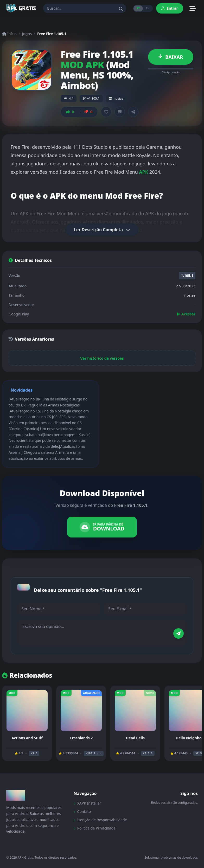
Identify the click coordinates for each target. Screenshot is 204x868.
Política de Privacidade (95, 828)
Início (9, 34)
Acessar (186, 314)
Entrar (170, 8)
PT (138, 8)
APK (144, 172)
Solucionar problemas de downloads (171, 858)
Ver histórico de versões (102, 358)
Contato (82, 811)
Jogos (27, 34)
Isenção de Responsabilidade (100, 820)
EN (148, 8)
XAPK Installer (87, 803)
